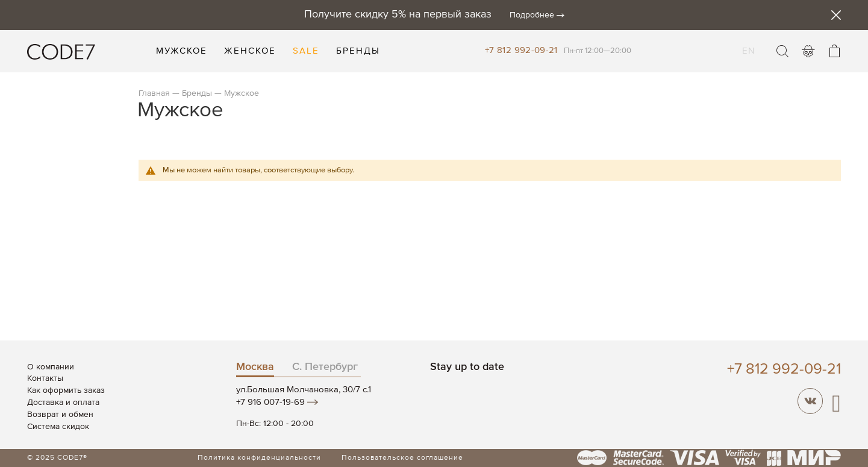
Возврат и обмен (60, 415)
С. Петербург (325, 367)
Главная (154, 93)
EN (749, 43)
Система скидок (58, 427)
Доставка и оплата (63, 403)
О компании (51, 367)
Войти (808, 51)
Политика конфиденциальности (259, 458)
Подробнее (532, 15)
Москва (255, 367)
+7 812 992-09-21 (521, 50)
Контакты (45, 378)
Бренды (197, 93)
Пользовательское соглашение (402, 458)
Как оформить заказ (66, 390)
